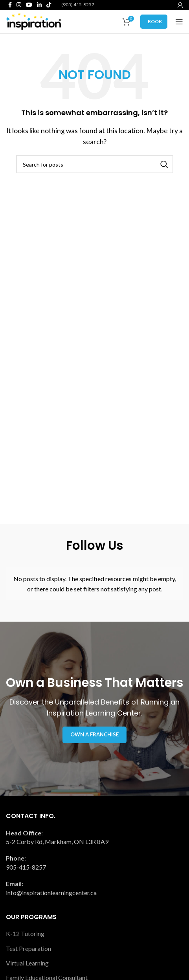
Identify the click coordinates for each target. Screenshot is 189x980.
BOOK (155, 21)
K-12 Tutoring (25, 933)
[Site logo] (33, 21)
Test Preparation (28, 948)
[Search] (95, 164)
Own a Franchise (94, 734)
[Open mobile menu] (179, 22)
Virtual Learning (27, 963)
